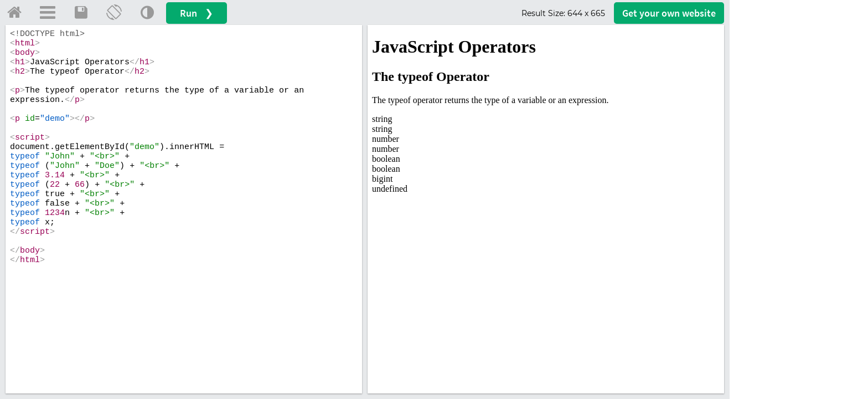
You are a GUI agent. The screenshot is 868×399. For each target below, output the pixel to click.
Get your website (669, 13)
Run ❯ (197, 13)
